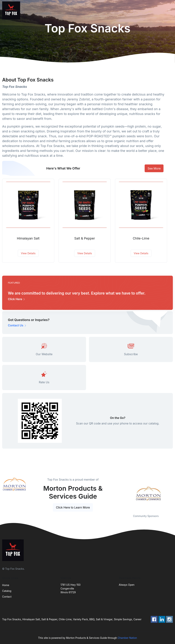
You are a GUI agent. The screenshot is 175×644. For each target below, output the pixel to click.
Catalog (7, 591)
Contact (7, 597)
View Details (28, 253)
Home (6, 585)
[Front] (12, 10)
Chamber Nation (127, 638)
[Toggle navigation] (169, 11)
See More (154, 168)
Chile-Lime (141, 238)
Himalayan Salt (28, 238)
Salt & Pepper (85, 238)
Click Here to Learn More (73, 507)
